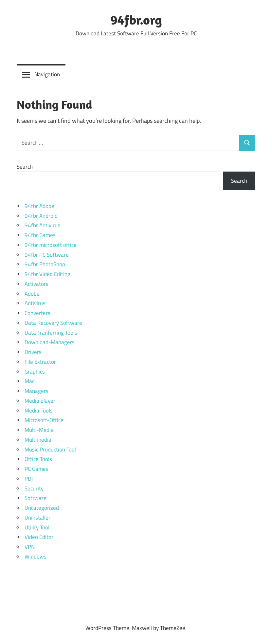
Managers (36, 391)
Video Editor (39, 537)
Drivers (33, 352)
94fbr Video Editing (47, 274)
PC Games (36, 469)
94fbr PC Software (47, 255)
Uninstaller (37, 518)
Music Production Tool (50, 450)
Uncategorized (42, 508)
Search (25, 167)
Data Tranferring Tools (51, 333)
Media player (40, 401)
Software (36, 498)
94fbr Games (40, 235)
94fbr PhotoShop (45, 264)
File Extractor (40, 362)
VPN (30, 547)
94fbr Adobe (39, 206)
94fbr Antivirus (42, 225)
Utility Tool (37, 527)
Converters (37, 313)
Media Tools (39, 411)
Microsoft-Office (44, 420)
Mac (29, 381)
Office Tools (38, 459)
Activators (36, 284)
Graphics (35, 372)
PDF (29, 479)
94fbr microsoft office (51, 245)
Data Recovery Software (53, 323)
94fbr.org (136, 20)
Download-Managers (50, 342)
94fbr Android (41, 216)
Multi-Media (39, 430)
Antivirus (35, 303)
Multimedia (38, 440)
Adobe (32, 294)
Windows (36, 557)
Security (34, 488)
